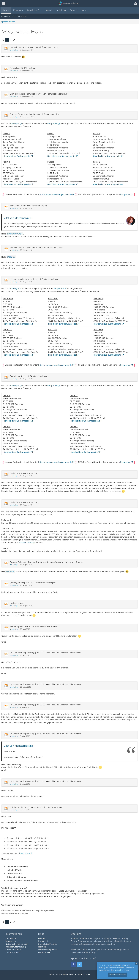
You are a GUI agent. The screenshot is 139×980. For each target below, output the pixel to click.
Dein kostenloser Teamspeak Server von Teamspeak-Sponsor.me (39, 94)
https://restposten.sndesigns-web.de (55, 194)
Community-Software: (69, 974)
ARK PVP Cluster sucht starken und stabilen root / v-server (36, 248)
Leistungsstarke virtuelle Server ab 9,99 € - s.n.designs (35, 279)
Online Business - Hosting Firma (25, 473)
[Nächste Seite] (14, 40)
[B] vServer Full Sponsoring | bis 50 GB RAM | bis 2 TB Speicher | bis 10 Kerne (46, 653)
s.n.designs (14, 50)
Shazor (11, 571)
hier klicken (25, 853)
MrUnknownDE (16, 234)
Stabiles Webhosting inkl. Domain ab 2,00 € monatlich (34, 114)
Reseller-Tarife (25, 543)
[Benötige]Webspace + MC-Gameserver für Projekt (33, 583)
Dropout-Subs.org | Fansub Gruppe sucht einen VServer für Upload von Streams (47, 562)
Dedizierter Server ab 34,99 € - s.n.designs (29, 376)
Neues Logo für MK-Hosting (22, 68)
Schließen (136, 963)
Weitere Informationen (117, 975)
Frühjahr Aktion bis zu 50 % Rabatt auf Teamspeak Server (36, 807)
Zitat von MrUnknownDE (18, 218)
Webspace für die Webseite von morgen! (28, 206)
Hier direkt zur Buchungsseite (17, 156)
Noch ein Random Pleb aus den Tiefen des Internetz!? (34, 47)
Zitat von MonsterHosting (19, 746)
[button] (135, 3)
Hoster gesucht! (17, 603)
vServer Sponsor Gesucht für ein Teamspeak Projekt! (34, 626)
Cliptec (12, 257)
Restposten (52, 124)
